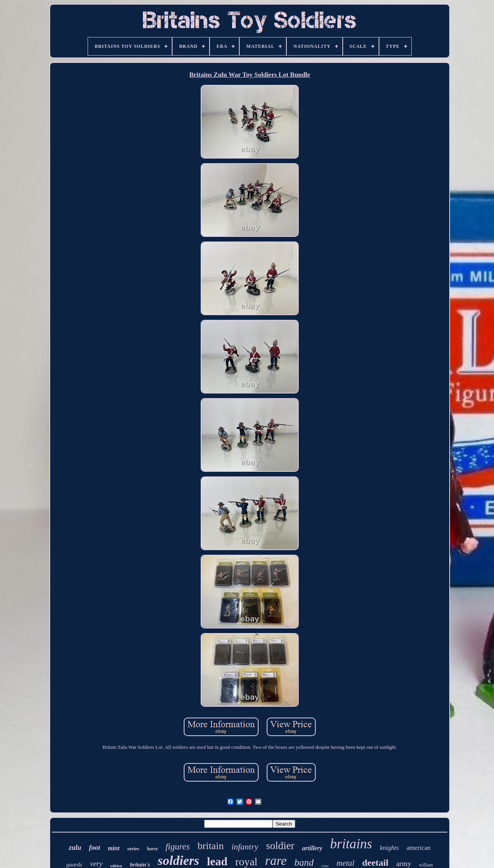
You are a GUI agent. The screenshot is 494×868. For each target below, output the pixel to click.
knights (389, 848)
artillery (312, 848)
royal (247, 862)
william (426, 865)
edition (116, 866)
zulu (75, 848)
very (96, 864)
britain (211, 846)
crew (325, 866)
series (133, 849)
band (304, 862)
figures (178, 847)
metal (346, 863)
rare (276, 861)
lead (217, 861)
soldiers (179, 860)
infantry (245, 847)
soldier (280, 846)
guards (74, 865)
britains (351, 844)
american (418, 848)
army (403, 864)
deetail (375, 863)
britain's (140, 865)
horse (152, 849)
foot (94, 848)
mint (113, 848)
